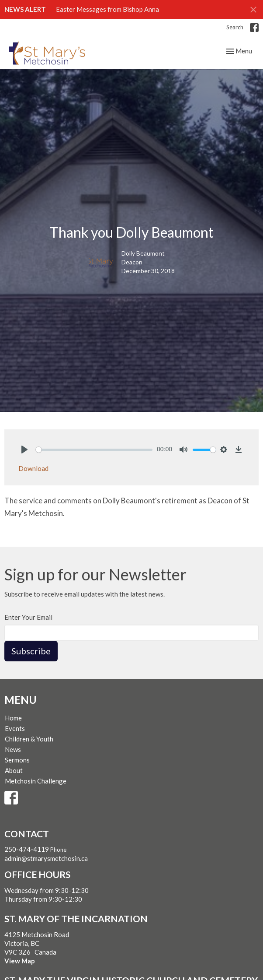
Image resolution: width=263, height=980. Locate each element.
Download (33, 468)
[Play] (24, 450)
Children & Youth (29, 739)
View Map (20, 961)
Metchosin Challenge (36, 781)
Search (235, 27)
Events (15, 728)
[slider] (94, 450)
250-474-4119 (27, 849)
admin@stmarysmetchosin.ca (46, 858)
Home (13, 718)
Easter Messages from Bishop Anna (107, 9)
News (13, 749)
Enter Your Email (28, 617)
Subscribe (31, 651)
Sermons (17, 760)
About (14, 770)
